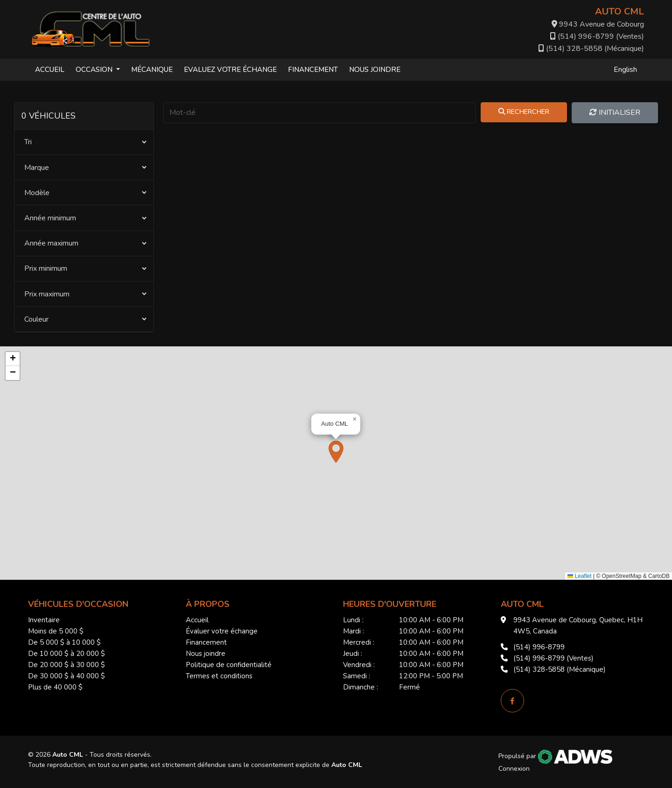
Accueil (50, 70)
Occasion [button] (95, 70)
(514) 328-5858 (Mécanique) (591, 49)
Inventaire (44, 620)
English (625, 70)
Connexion (514, 769)
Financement (313, 70)
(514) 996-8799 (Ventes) (597, 36)
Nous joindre (375, 70)
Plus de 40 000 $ (55, 687)
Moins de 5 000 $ (56, 631)
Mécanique (152, 70)
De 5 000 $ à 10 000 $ (64, 642)
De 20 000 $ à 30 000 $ (66, 665)
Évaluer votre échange (222, 631)
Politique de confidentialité (229, 665)
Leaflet (579, 576)
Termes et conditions (219, 676)
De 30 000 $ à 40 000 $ (66, 676)
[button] (336, 452)
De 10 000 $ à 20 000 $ (66, 654)
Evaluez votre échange (230, 70)
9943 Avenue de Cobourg (598, 24)
